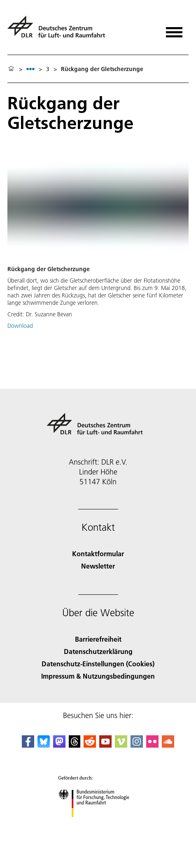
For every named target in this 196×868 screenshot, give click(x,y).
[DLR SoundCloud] (168, 745)
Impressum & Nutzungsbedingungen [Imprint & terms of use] (98, 676)
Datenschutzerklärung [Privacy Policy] (98, 651)
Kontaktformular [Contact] (98, 554)
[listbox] (30, 69)
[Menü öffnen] (174, 29)
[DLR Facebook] (28, 745)
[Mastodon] (59, 745)
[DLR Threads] (75, 745)
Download (20, 326)
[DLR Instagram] (137, 745)
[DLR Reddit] (90, 745)
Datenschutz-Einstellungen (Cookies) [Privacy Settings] (98, 664)
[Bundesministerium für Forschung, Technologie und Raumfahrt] (98, 824)
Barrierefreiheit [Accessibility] (98, 639)
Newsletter (98, 566)
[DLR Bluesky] (44, 745)
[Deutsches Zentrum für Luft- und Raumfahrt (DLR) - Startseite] (59, 30)
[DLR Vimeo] (121, 745)
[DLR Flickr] (152, 745)
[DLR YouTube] (105, 745)
